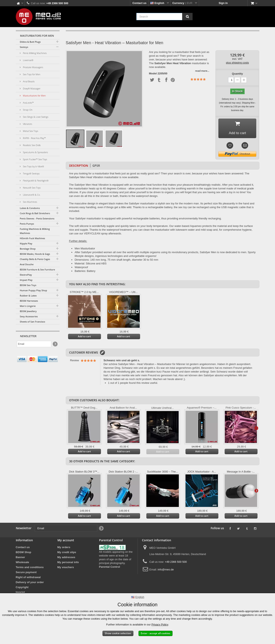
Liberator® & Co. (31, 195)
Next (256, 429)
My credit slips (67, 553)
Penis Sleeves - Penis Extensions (37, 218)
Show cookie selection (118, 633)
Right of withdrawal (28, 578)
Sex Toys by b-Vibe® (33, 166)
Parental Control (110, 568)
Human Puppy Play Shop (33, 290)
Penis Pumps (27, 224)
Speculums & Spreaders (35, 152)
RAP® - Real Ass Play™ (34, 138)
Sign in (223, 3)
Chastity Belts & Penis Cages (35, 259)
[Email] (34, 344)
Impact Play (26, 280)
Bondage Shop (28, 249)
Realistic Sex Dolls (31, 145)
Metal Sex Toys (30, 131)
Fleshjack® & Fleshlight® (35, 181)
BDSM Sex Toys (28, 285)
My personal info (68, 563)
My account (66, 541)
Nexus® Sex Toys (31, 188)
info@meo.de (166, 570)
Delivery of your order (30, 583)
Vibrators (27, 124)
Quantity (237, 74)
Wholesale (22, 563)
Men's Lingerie (28, 306)
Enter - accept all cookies (156, 633)
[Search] (187, 17)
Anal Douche (27, 264)
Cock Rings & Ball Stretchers (35, 213)
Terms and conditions (30, 568)
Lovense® (28, 60)
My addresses (66, 558)
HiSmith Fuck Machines (32, 238)
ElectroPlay (26, 275)
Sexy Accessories (29, 316)
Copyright (22, 588)
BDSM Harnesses (29, 301)
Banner (21, 558)
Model (153, 74)
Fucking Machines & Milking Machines (35, 231)
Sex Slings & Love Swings (35, 117)
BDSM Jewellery (28, 311)
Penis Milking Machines (34, 53)
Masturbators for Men (34, 96)
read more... (202, 71)
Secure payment (26, 573)
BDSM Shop (24, 553)
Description (79, 166)
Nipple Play (26, 243)
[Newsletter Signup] (55, 344)
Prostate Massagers (33, 67)
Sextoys (24, 47)
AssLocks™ (28, 103)
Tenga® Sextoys (31, 173)
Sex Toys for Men (31, 74)
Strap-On (27, 110)
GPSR (96, 166)
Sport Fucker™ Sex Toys (35, 159)
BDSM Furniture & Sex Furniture (37, 269)
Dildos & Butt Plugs (30, 42)
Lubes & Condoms (30, 208)
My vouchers (66, 568)
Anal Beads (28, 81)
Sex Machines (30, 202)
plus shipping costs (238, 63)
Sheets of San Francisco (32, 322)
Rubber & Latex (28, 296)
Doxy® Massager (31, 88)
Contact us (139, 3)
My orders (64, 548)
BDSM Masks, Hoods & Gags (35, 254)
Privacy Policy (160, 625)
